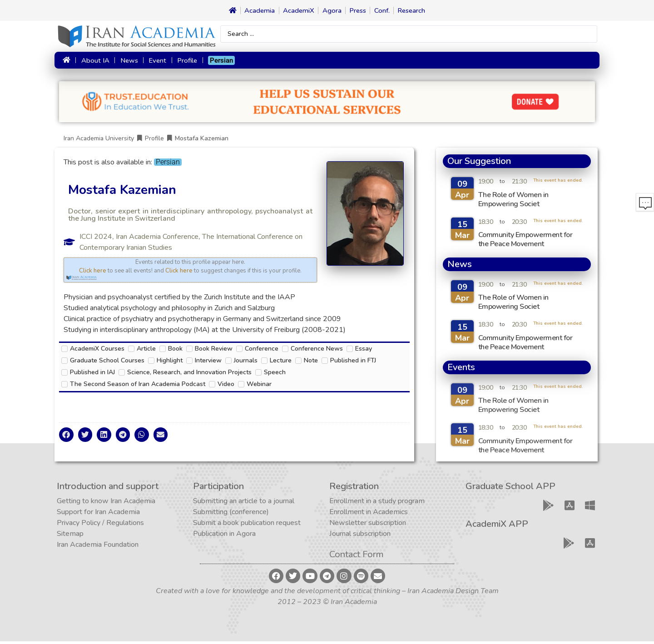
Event (156, 62)
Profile (186, 62)
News (127, 62)
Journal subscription (360, 536)
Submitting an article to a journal (244, 504)
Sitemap (70, 536)
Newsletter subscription (368, 525)
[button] (66, 437)
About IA (94, 62)
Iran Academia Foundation (98, 547)
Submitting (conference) (231, 515)
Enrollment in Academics (369, 515)
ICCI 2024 (96, 239)
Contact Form (357, 557)
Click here (93, 273)
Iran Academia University (99, 141)
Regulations (125, 525)
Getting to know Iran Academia (106, 504)
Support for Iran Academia (98, 515)
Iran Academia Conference (157, 239)
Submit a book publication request (247, 525)
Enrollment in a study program (377, 504)
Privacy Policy (79, 525)
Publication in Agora (224, 536)
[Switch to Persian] (220, 62)
